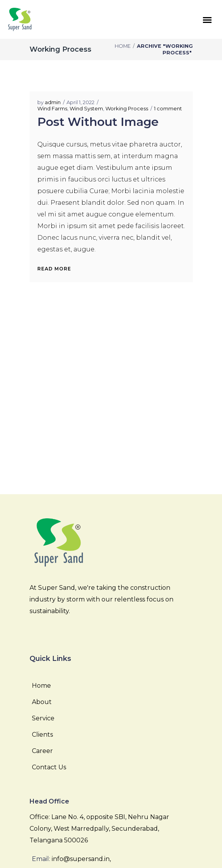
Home (123, 46)
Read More (54, 269)
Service (43, 718)
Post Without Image (98, 122)
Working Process (127, 108)
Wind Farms (52, 108)
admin (53, 102)
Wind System (86, 108)
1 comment (168, 108)
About (42, 702)
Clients (42, 735)
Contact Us (49, 767)
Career (42, 751)
